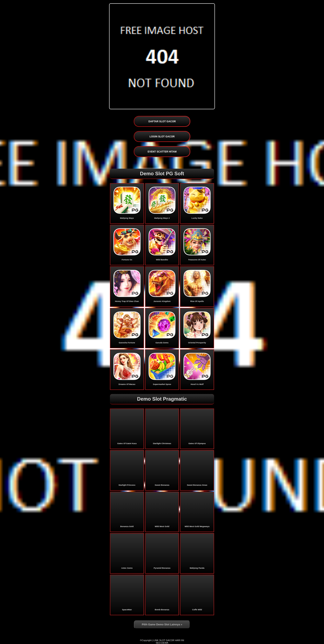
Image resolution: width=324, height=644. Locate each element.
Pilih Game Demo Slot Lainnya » (162, 624)
